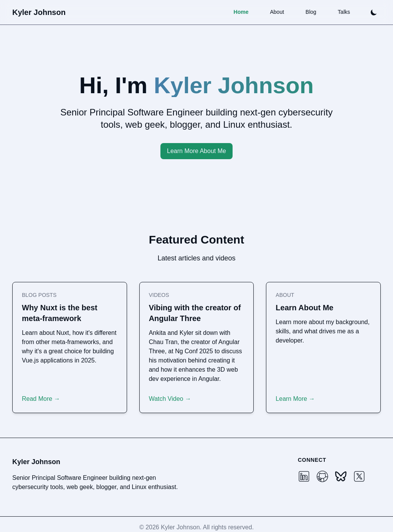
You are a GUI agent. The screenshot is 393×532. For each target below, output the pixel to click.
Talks (344, 12)
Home (241, 12)
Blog (311, 12)
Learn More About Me (196, 151)
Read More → (41, 399)
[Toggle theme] (374, 12)
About (277, 12)
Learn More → (295, 399)
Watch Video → (170, 399)
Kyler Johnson (39, 12)
